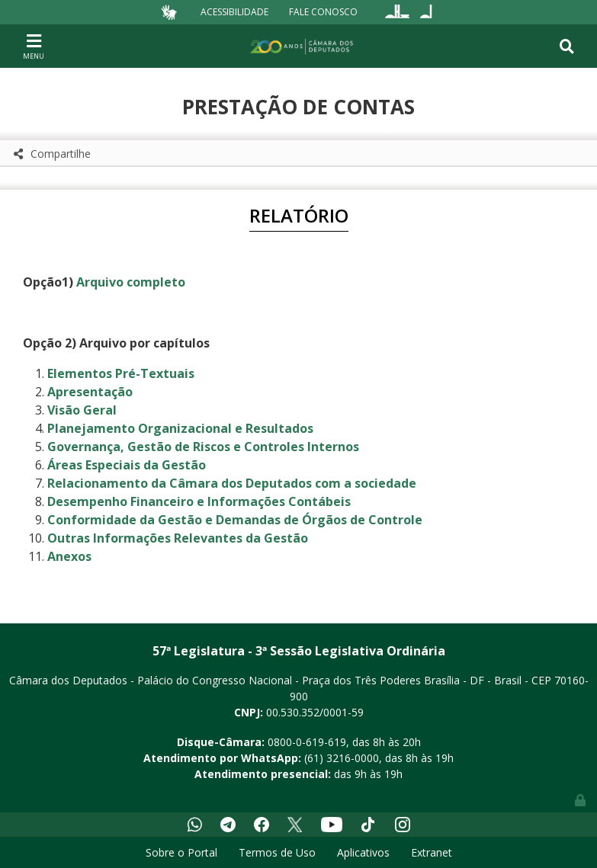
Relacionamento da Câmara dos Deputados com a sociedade (232, 483)
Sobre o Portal (181, 852)
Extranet (432, 852)
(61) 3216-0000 (342, 758)
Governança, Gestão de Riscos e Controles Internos (203, 447)
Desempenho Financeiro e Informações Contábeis (199, 501)
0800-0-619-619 (307, 742)
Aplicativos (363, 852)
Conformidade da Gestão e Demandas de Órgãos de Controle (235, 520)
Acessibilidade (234, 12)
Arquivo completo (131, 282)
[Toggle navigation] (34, 46)
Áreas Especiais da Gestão (127, 465)
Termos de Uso (277, 852)
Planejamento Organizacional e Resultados (180, 428)
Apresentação (90, 392)
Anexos (69, 556)
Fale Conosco (323, 12)
